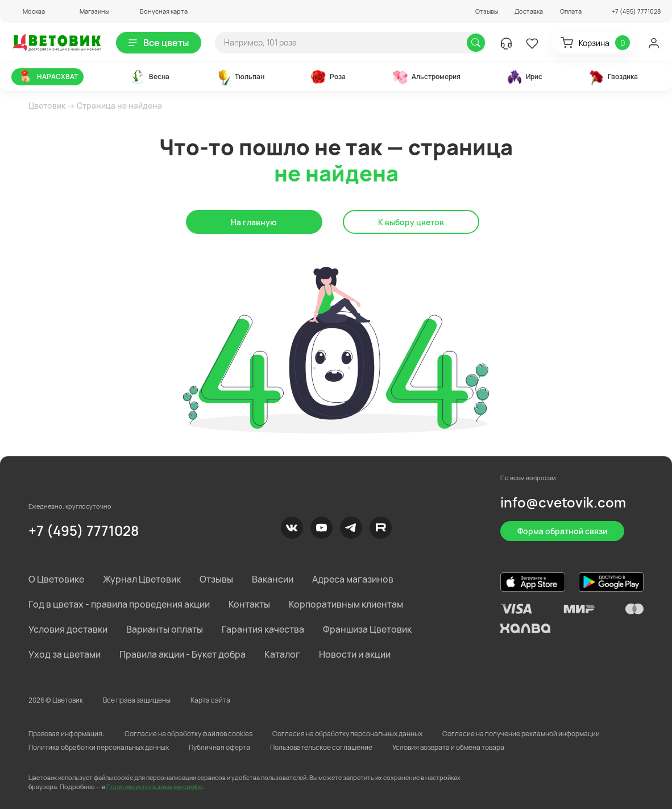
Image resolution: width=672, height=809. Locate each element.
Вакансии (273, 579)
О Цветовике (56, 579)
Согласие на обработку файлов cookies (188, 734)
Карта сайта (210, 700)
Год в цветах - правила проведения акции (119, 604)
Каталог (282, 654)
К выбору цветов (411, 222)
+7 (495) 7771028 (84, 531)
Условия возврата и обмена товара (448, 747)
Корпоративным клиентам (346, 604)
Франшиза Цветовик (367, 629)
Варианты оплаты (165, 629)
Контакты (249, 604)
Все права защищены (137, 700)
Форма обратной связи (562, 531)
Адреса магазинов (353, 579)
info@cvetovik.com (563, 502)
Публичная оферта (219, 747)
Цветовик (47, 106)
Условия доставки (68, 629)
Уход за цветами (65, 654)
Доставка (529, 11)
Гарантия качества (263, 629)
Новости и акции (355, 654)
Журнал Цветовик (142, 579)
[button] (28, 11)
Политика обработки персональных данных (99, 747)
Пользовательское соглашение (321, 747)
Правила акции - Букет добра (182, 654)
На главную (254, 222)
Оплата (571, 11)
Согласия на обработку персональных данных (347, 734)
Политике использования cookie (154, 787)
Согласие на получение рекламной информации (521, 734)
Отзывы (487, 11)
